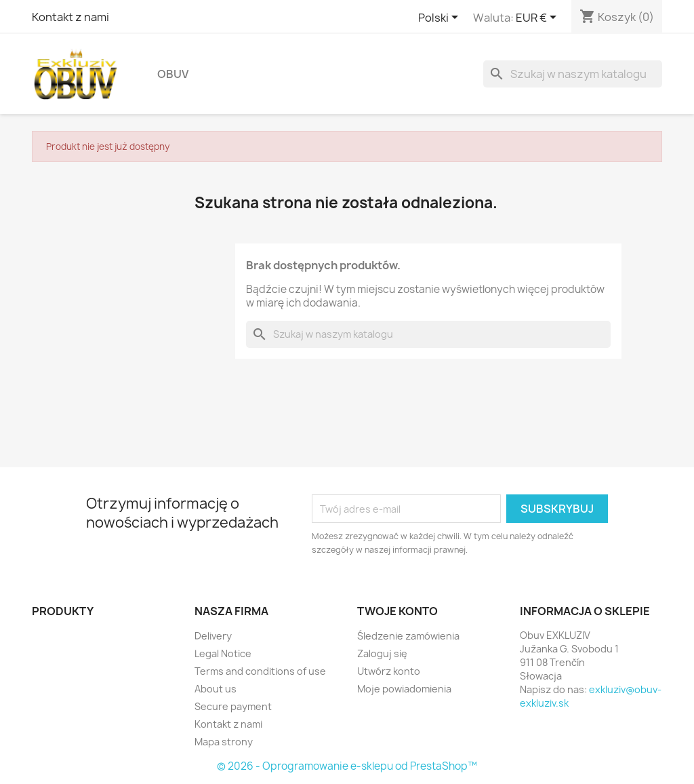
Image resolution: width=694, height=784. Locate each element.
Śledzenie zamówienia (408, 636)
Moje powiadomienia (404, 689)
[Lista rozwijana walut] (538, 18)
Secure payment (233, 706)
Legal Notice (223, 653)
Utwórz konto (389, 671)
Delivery (213, 636)
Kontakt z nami (70, 17)
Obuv (173, 74)
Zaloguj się (382, 653)
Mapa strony (224, 742)
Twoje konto (397, 611)
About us (216, 689)
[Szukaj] (573, 74)
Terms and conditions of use (260, 671)
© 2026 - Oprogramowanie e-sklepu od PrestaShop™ (347, 766)
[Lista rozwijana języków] (441, 18)
